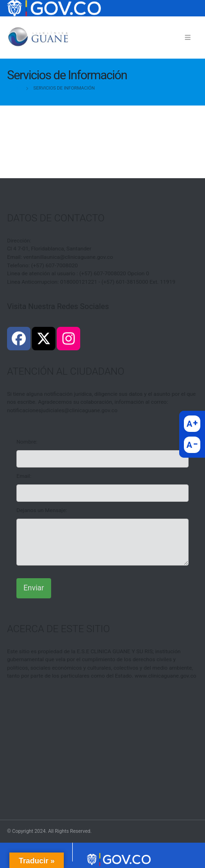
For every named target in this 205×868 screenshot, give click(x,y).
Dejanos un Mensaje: (42, 510)
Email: (24, 476)
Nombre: (27, 442)
